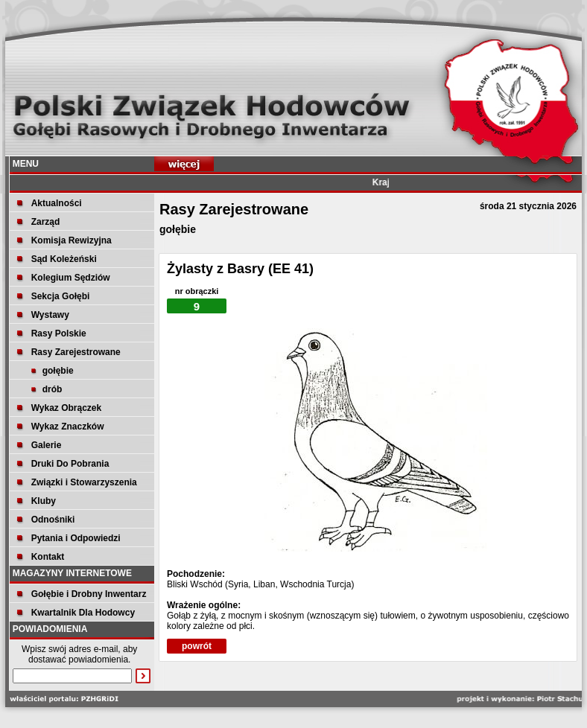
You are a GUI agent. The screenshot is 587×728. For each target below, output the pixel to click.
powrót (197, 646)
